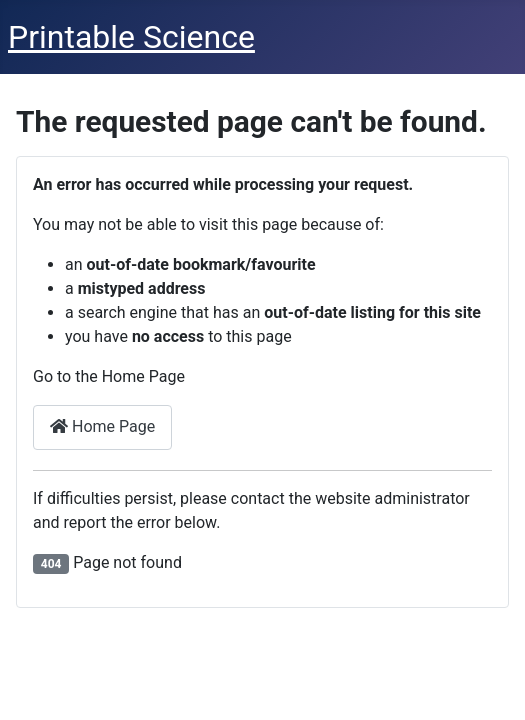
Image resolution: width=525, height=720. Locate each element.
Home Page (102, 426)
